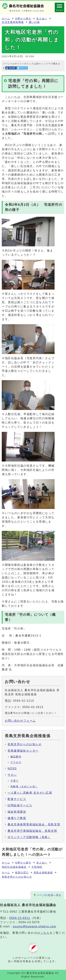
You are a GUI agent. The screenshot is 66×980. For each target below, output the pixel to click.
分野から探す (23, 19)
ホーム (6, 19)
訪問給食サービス (20, 805)
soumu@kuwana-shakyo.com (35, 926)
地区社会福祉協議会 (14, 867)
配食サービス (17, 799)
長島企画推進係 (43, 873)
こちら (45, 933)
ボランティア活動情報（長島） (29, 837)
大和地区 (37, 867)
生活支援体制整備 (13, 22)
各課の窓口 (22, 873)
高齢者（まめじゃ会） (24, 786)
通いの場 (34, 22)
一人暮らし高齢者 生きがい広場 (30, 793)
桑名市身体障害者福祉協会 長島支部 (34, 824)
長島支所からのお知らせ (25, 744)
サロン (12, 775)
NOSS (12, 768)
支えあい (42, 19)
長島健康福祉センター (23, 751)
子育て (15, 781)
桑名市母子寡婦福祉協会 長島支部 (32, 831)
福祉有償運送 (17, 812)
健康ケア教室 (17, 818)
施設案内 (16, 757)
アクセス (16, 762)
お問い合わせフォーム (20, 721)
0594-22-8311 (20, 918)
